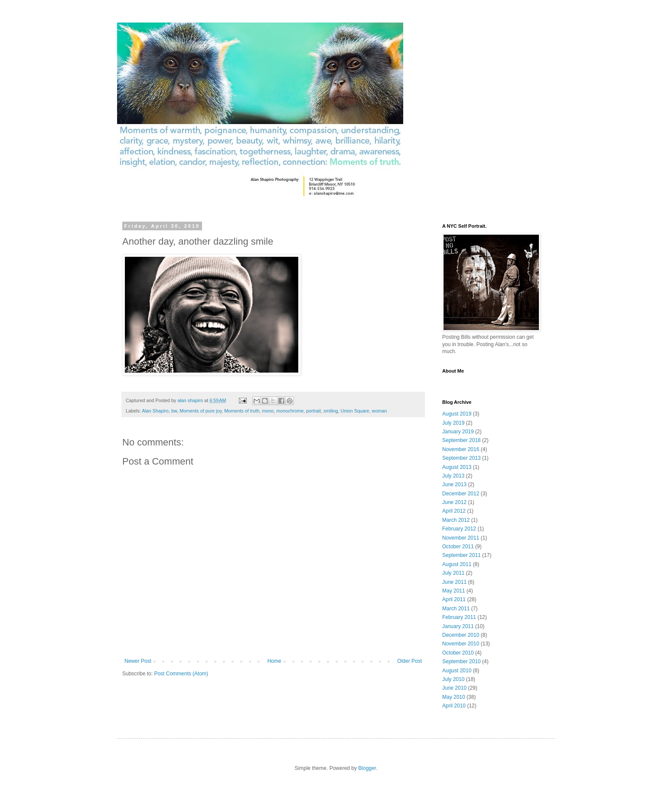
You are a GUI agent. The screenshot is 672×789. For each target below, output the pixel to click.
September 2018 (462, 440)
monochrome (290, 411)
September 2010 (462, 661)
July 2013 (453, 476)
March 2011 (456, 609)
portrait (313, 411)
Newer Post (138, 661)
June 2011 (454, 582)
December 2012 (461, 494)
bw (174, 411)
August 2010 (457, 671)
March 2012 (456, 520)
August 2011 (457, 564)
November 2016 (461, 449)
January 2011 (458, 626)
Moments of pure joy (201, 411)
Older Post (409, 661)
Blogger (367, 768)
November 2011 (461, 538)
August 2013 (457, 467)
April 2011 (454, 599)
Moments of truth (242, 411)
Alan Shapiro (155, 411)
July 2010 (453, 679)
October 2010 (458, 653)
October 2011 (458, 547)
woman (380, 411)
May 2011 (454, 591)
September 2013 (462, 458)
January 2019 (458, 432)
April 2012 (454, 511)
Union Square (355, 411)
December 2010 (461, 635)
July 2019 (453, 423)
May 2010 (454, 697)
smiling (331, 411)
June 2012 (454, 502)
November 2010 (461, 644)
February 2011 (459, 617)
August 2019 (457, 414)
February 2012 (459, 529)
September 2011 (462, 555)
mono (268, 411)
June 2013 (454, 485)
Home (274, 661)
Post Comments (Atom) (181, 674)
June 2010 (454, 688)
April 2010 (454, 706)
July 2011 (453, 573)
